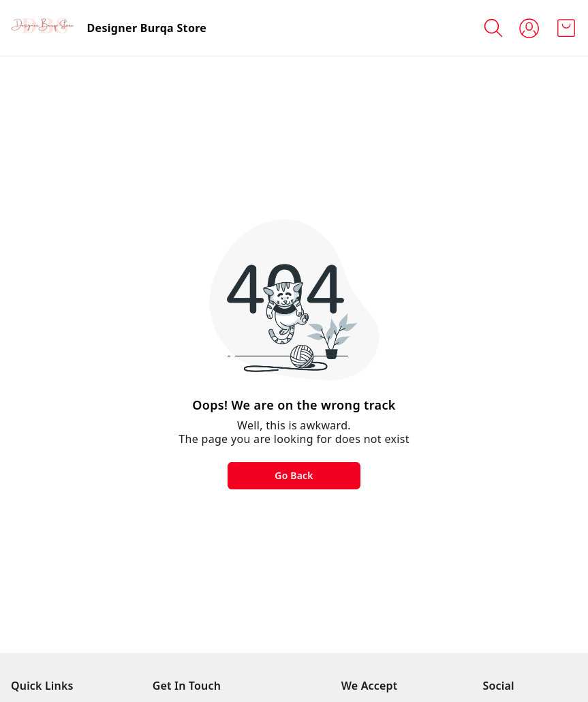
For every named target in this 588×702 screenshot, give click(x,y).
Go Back (294, 475)
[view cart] (566, 28)
